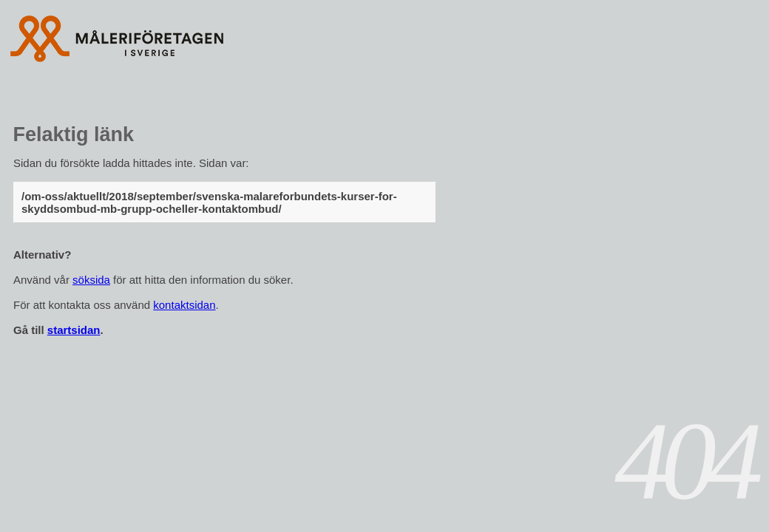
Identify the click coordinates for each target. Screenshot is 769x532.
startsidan (74, 330)
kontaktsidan (184, 305)
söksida (91, 280)
